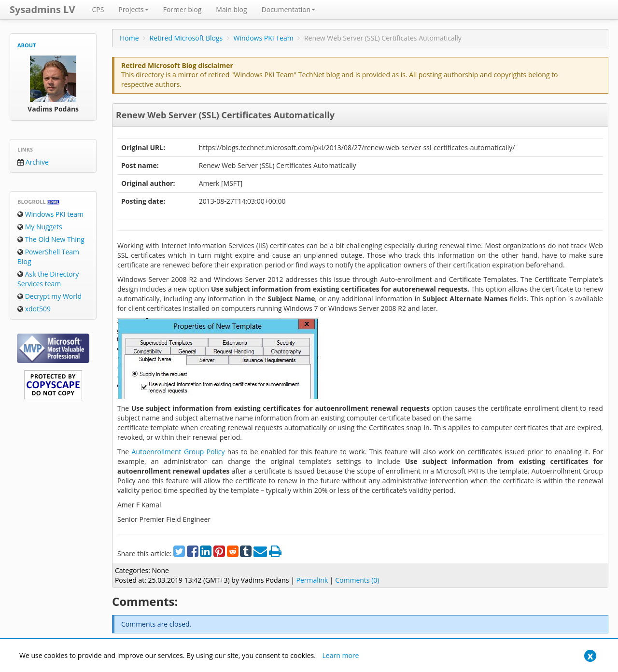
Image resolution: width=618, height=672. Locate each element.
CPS (98, 9)
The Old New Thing (51, 239)
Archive (33, 162)
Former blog (183, 9)
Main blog (231, 9)
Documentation (289, 9)
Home (129, 38)
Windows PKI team (50, 214)
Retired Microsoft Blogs (186, 38)
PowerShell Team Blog (48, 257)
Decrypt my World (49, 296)
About (27, 45)
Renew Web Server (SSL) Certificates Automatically (225, 115)
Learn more (341, 655)
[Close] (590, 656)
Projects (133, 9)
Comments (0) (357, 580)
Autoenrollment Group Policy (178, 452)
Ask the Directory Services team (48, 279)
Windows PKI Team (264, 38)
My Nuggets (40, 227)
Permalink (312, 580)
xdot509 (34, 309)
